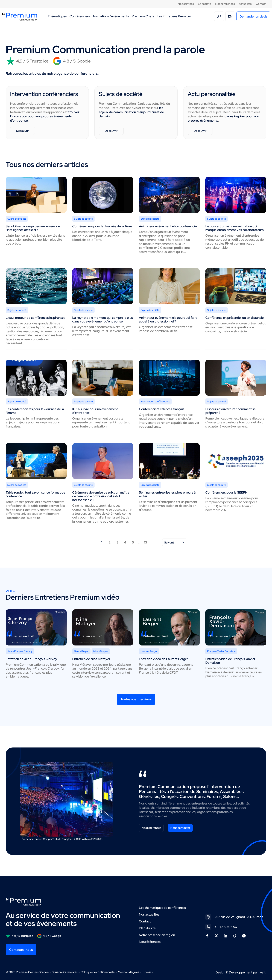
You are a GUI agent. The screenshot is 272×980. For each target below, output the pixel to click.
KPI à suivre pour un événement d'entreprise (95, 411)
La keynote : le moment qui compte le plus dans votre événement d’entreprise (103, 319)
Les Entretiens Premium (174, 16)
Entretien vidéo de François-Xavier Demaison (230, 661)
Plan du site (147, 928)
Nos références (225, 4)
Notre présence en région (157, 935)
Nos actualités (149, 914)
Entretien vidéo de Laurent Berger (163, 659)
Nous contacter (180, 828)
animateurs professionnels (59, 104)
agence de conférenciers (77, 73)
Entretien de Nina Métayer (91, 659)
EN (230, 16)
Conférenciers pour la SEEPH (226, 492)
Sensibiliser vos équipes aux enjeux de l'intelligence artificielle (33, 228)
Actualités (245, 4)
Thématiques (57, 16)
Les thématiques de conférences (162, 908)
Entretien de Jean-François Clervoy (31, 659)
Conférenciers (80, 16)
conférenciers (27, 104)
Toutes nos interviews (136, 699)
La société (204, 4)
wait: (263, 972)
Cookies (147, 972)
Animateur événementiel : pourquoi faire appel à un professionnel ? (168, 319)
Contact (261, 4)
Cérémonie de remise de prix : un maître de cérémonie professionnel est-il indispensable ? (101, 496)
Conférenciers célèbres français (162, 409)
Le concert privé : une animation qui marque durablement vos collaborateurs (234, 228)
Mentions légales (128, 972)
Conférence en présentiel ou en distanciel (235, 318)
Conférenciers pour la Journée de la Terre (102, 226)
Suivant (175, 543)
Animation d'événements (111, 16)
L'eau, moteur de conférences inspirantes (35, 318)
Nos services (186, 4)
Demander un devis (253, 16)
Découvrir (22, 131)
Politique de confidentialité (98, 972)
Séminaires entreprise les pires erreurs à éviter (167, 494)
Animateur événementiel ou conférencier (168, 226)
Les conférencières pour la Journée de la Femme (35, 411)
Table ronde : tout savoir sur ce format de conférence (35, 494)
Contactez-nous (21, 950)
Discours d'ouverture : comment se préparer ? (230, 411)
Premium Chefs (143, 16)
